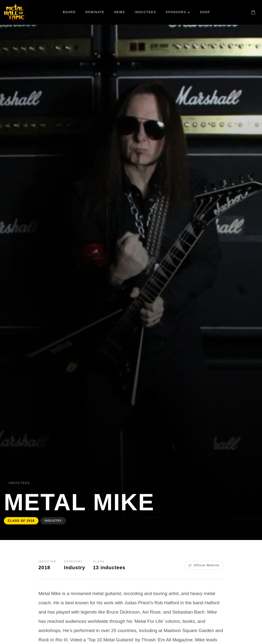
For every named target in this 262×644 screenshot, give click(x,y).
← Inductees (17, 483)
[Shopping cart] (253, 12)
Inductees (145, 12)
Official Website (204, 565)
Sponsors (178, 12)
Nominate (95, 12)
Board (69, 12)
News (120, 12)
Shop (205, 12)
